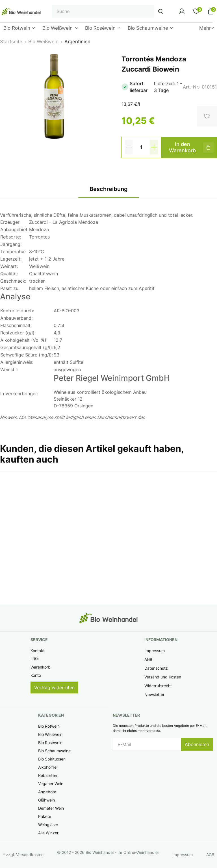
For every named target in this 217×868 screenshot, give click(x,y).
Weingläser (48, 825)
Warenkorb (41, 667)
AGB (148, 659)
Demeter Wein (51, 808)
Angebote (47, 792)
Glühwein (46, 800)
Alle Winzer (48, 833)
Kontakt (38, 651)
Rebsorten (48, 775)
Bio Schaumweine (54, 751)
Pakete (45, 816)
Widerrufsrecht (158, 686)
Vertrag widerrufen (54, 687)
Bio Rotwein (49, 726)
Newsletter (154, 694)
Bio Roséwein (50, 743)
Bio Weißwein (50, 734)
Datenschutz (156, 668)
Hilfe (35, 659)
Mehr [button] (205, 28)
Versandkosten (30, 855)
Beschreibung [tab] (109, 189)
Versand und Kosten (163, 677)
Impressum (155, 651)
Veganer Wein (51, 784)
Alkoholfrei (48, 767)
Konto (36, 675)
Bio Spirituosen (52, 759)
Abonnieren (197, 744)
